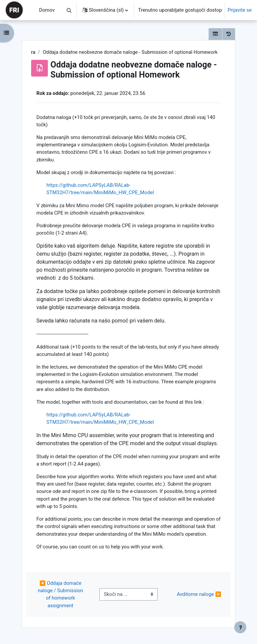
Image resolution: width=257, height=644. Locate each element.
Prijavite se (240, 10)
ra (33, 52)
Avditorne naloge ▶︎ (199, 594)
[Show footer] (240, 627)
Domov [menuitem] (47, 10)
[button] (69, 10)
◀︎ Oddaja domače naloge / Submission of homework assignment (61, 594)
